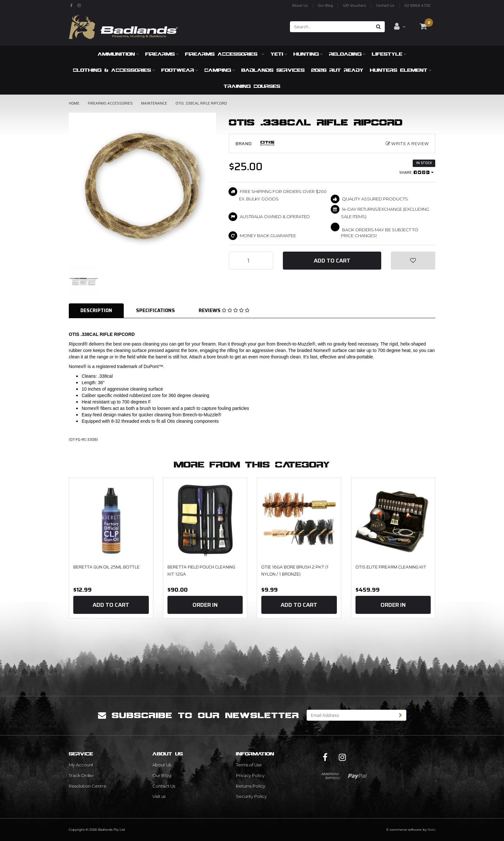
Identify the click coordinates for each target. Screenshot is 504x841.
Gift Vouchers (355, 6)
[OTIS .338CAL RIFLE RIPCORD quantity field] (251, 261)
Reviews (224, 310)
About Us (300, 6)
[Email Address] (351, 715)
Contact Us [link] (164, 786)
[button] (413, 261)
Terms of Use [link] (249, 765)
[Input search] (331, 27)
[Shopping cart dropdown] (423, 26)
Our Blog (325, 6)
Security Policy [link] (251, 796)
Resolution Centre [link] (88, 786)
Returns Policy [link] (251, 786)
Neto (431, 830)
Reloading (347, 54)
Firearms (162, 54)
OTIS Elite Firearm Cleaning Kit (391, 567)
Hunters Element (401, 70)
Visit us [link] (159, 796)
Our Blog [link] (162, 775)
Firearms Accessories (225, 54)
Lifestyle (389, 54)
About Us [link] (162, 765)
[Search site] (378, 27)
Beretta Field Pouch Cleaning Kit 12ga (201, 570)
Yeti (279, 54)
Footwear (180, 70)
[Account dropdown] (400, 26)
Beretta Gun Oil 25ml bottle (106, 567)
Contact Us (385, 6)
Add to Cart (332, 261)
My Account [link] (81, 765)
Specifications (155, 310)
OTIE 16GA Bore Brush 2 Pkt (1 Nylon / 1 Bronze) (295, 570)
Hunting (308, 54)
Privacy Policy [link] (250, 775)
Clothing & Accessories (114, 70)
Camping (220, 70)
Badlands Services (273, 70)
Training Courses (252, 86)
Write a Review (407, 143)
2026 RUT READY (337, 70)
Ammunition (118, 54)
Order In (205, 605)
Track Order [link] (81, 775)
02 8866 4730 (417, 6)
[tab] (97, 311)
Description (96, 310)
